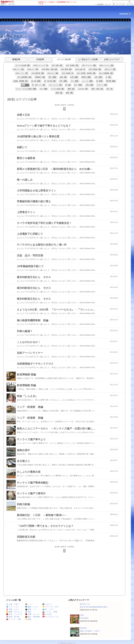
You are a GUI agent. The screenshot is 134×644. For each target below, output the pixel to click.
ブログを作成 (120, 4)
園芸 (28, 619)
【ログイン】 (126, 17)
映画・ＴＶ (31, 609)
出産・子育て (13, 604)
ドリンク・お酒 (13, 619)
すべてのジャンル (51, 617)
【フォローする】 (113, 17)
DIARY (10, 17)
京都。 (83, 615)
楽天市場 (130, 4)
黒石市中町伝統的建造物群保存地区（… (95, 607)
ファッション (13, 607)
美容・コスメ (13, 609)
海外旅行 (83, 628)
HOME (3, 17)
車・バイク (48, 609)
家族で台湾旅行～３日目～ (90, 631)
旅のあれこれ (85, 604)
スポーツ (47, 604)
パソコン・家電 (50, 612)
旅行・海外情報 (9, 4)
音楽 (28, 612)
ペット (29, 604)
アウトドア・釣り (51, 607)
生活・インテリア (14, 614)
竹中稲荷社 (84, 618)
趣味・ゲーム (32, 607)
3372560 (124, 14)
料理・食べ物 (13, 617)
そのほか (47, 614)
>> (103, 4)
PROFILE (18, 17)
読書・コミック (32, 614)
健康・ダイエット (14, 612)
